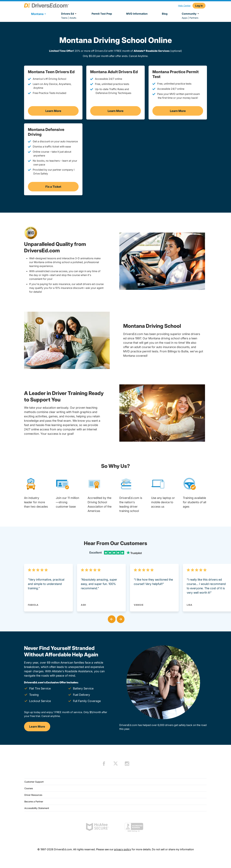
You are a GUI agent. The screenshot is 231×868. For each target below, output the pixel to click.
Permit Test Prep (102, 14)
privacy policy (123, 849)
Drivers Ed (69, 14)
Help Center (184, 6)
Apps (185, 18)
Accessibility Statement (37, 808)
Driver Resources (33, 795)
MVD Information (137, 14)
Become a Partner (34, 801)
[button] (111, 619)
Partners (194, 18)
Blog (165, 14)
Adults (73, 18)
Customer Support (34, 782)
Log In (199, 6)
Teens (64, 18)
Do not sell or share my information (173, 849)
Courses (29, 788)
